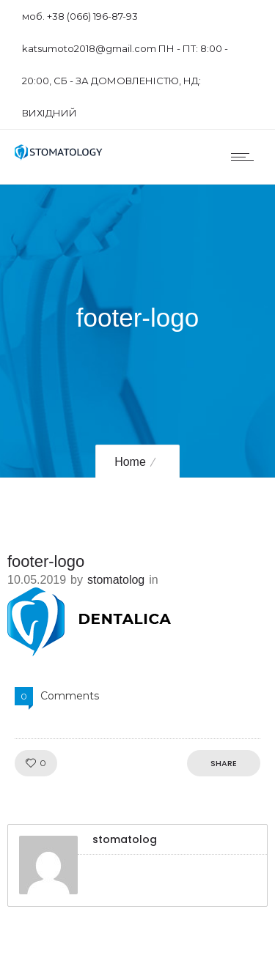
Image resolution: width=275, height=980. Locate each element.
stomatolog (116, 580)
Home (130, 462)
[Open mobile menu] (246, 157)
